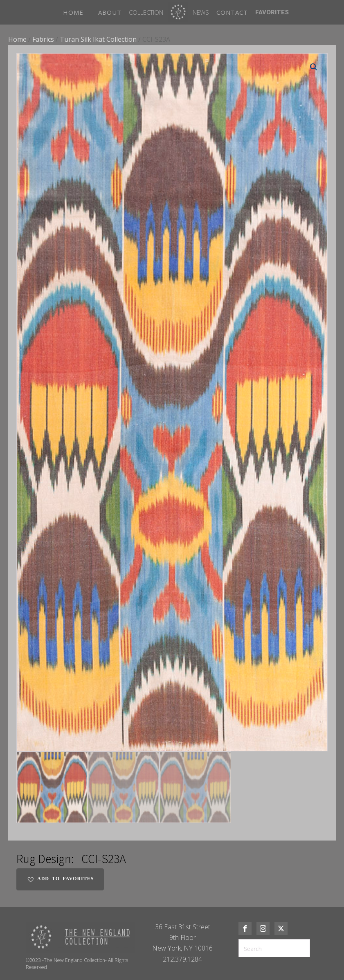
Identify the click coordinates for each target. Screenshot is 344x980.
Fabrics (43, 39)
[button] (314, 67)
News (201, 12)
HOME (73, 12)
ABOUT (110, 12)
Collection (146, 12)
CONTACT (232, 12)
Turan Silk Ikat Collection (98, 39)
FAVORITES (272, 12)
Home (17, 39)
